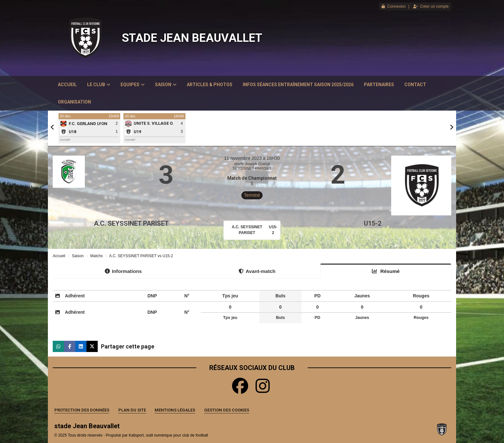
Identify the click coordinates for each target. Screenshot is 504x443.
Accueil (67, 85)
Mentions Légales (175, 410)
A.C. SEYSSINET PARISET (131, 223)
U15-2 (373, 223)
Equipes (133, 85)
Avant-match (257, 271)
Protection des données (82, 410)
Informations (123, 271)
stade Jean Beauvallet (192, 38)
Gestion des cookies (227, 410)
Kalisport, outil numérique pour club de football (168, 435)
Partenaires (379, 85)
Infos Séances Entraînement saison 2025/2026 (298, 85)
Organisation (74, 102)
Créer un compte (431, 6)
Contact (415, 85)
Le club (99, 85)
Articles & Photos (210, 85)
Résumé (386, 271)
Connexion (394, 6)
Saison (166, 85)
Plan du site (132, 410)
